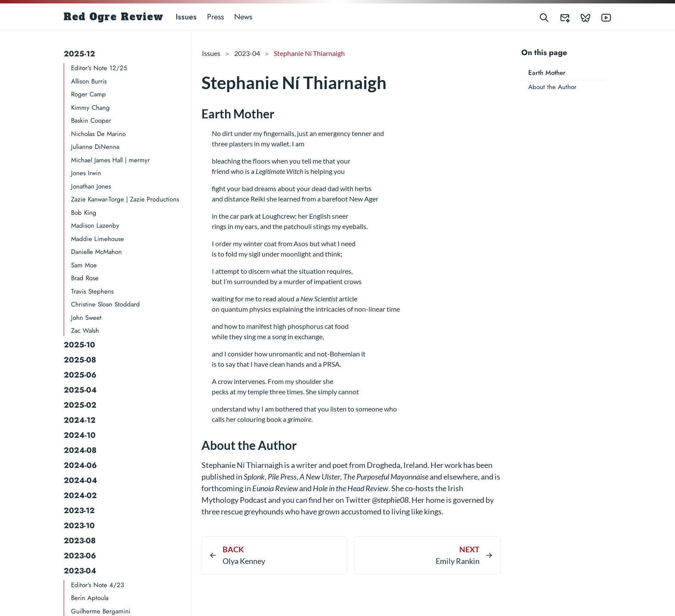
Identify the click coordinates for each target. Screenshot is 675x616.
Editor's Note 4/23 (98, 585)
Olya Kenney (244, 561)
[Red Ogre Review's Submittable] (560, 17)
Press (215, 17)
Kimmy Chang (90, 108)
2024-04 (81, 480)
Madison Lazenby (95, 226)
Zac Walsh (85, 331)
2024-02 (80, 495)
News (243, 17)
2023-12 (79, 511)
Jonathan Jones (91, 186)
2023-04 (80, 571)
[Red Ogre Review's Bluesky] (580, 17)
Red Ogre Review (114, 17)
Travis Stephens (92, 291)
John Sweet (86, 318)
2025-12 (79, 54)
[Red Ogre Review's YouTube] (601, 17)
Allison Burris (89, 81)
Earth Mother (547, 73)
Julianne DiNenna (95, 147)
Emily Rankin (458, 561)
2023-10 (79, 526)
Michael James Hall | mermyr (110, 160)
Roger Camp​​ (88, 94)
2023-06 (80, 556)
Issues (186, 17)
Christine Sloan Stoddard (105, 304)
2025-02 (80, 405)
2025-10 (79, 345)
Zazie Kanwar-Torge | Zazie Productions (125, 199)
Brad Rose (85, 278)
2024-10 (80, 435)
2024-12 (80, 420)
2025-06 (80, 375)
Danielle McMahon (96, 252)
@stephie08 (390, 500)
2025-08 (80, 360)
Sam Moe (84, 265)
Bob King (84, 213)
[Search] (544, 17)
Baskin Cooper (91, 121)
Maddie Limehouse (98, 239)
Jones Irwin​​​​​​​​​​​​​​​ (86, 173)
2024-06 (80, 465)
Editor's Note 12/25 (99, 68)
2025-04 (80, 390)
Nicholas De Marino (98, 134)
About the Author (552, 87)
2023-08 (80, 541)
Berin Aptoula (90, 598)
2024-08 (80, 450)
